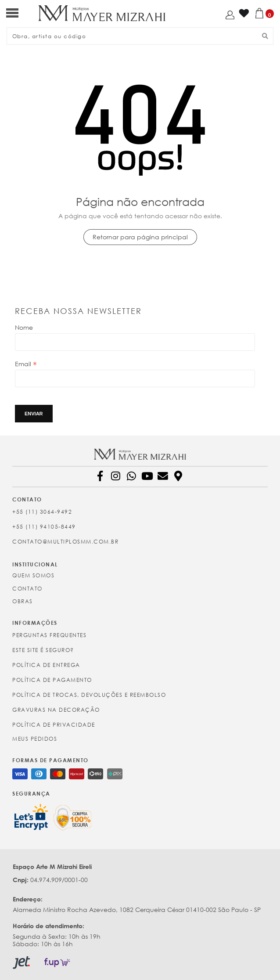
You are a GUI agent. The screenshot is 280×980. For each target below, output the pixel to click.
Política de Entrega (46, 665)
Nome (24, 327)
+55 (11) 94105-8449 (44, 527)
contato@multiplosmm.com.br (65, 542)
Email (26, 364)
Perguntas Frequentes (49, 635)
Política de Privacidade (54, 725)
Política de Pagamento (52, 680)
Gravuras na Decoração (56, 710)
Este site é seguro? (43, 650)
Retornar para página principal (140, 237)
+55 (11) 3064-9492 (42, 512)
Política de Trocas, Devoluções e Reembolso (89, 695)
